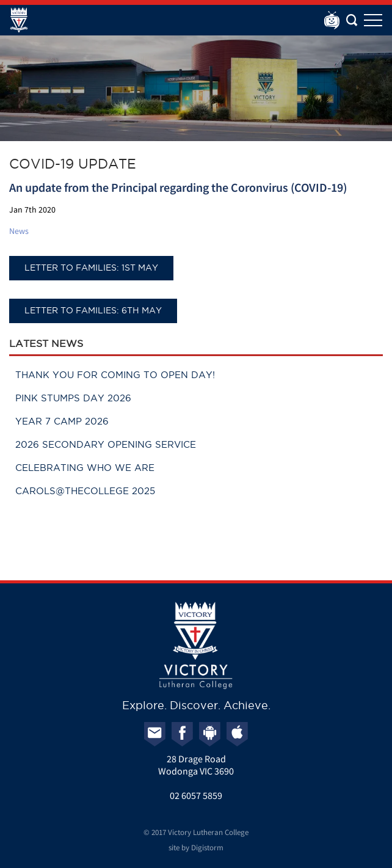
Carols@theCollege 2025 (85, 491)
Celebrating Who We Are (85, 468)
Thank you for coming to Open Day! (115, 375)
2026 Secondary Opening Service (106, 444)
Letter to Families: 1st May (91, 268)
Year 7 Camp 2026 (62, 421)
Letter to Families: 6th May (93, 310)
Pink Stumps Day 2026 (73, 398)
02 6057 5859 (196, 795)
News (19, 231)
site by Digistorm (196, 848)
